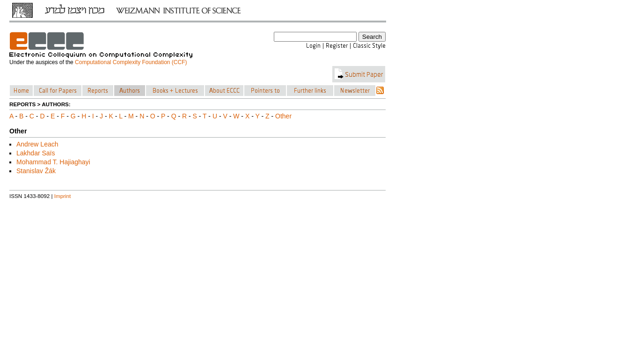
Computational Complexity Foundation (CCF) (131, 62)
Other (283, 116)
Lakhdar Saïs (36, 153)
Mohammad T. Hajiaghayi (53, 162)
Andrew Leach (37, 144)
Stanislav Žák (36, 171)
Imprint (63, 196)
